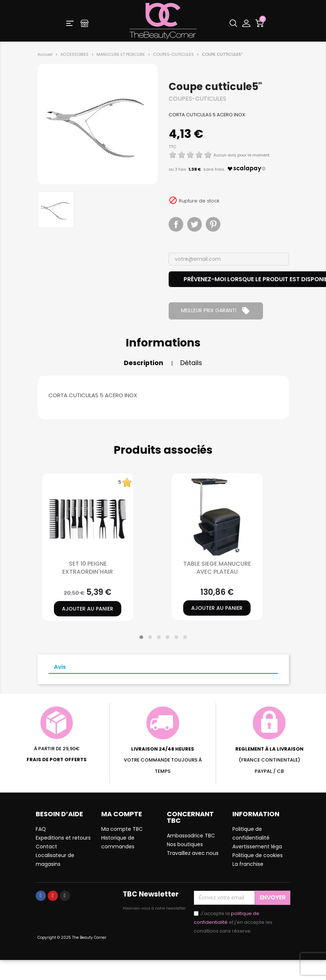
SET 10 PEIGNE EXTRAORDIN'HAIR (88, 568)
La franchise (248, 864)
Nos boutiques (185, 844)
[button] (141, 637)
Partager (176, 224)
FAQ (41, 829)
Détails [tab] (191, 363)
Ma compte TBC (122, 829)
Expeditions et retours (63, 838)
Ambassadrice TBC (191, 836)
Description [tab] (144, 363)
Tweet (195, 224)
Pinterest (213, 224)
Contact (46, 847)
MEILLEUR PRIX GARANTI (216, 311)
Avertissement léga (257, 847)
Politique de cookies (258, 855)
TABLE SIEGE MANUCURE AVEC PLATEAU (217, 568)
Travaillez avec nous (193, 853)
